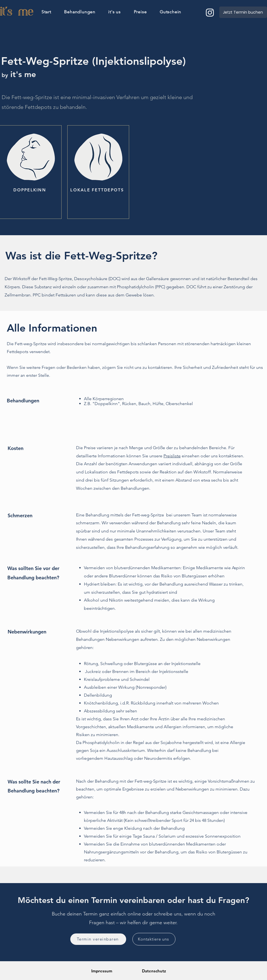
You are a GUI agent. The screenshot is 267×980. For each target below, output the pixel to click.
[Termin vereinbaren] (98, 939)
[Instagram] (210, 12)
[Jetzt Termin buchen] (243, 12)
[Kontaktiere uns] (154, 939)
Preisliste (172, 456)
